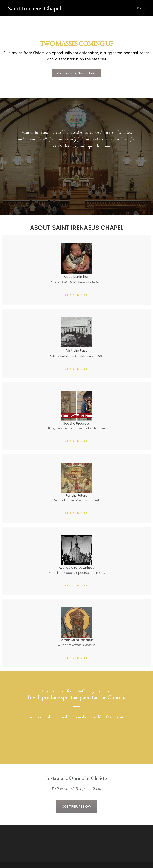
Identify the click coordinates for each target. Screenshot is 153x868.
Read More (77, 295)
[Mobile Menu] (138, 8)
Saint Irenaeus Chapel (34, 8)
